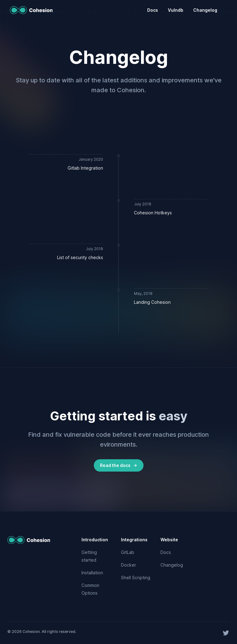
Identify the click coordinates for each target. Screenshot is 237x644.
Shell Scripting (136, 578)
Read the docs (119, 465)
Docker (129, 565)
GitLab (128, 552)
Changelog (205, 10)
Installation (92, 573)
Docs (153, 10)
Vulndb (176, 10)
